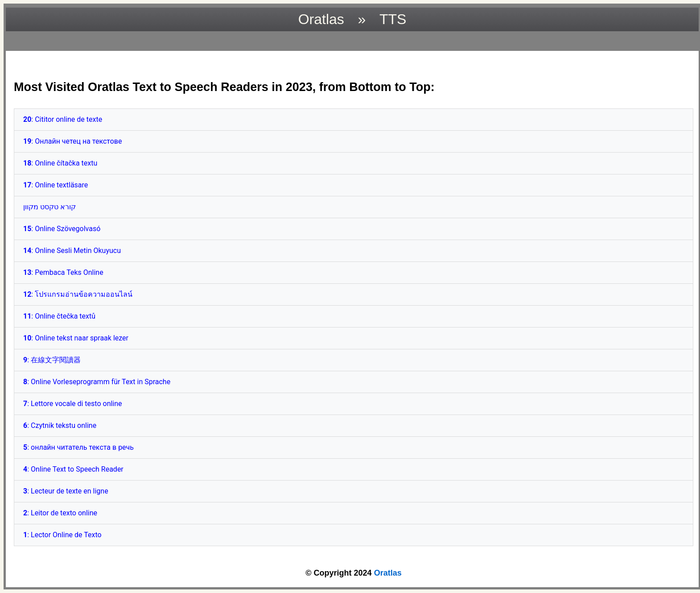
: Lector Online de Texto (62, 535)
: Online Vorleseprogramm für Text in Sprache (97, 382)
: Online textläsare (56, 185)
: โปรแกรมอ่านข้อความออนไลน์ (78, 294)
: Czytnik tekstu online (60, 425)
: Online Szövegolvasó (62, 229)
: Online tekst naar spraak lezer (76, 338)
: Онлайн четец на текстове (72, 141)
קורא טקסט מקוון (49, 207)
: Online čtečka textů (59, 316)
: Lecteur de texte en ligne (66, 491)
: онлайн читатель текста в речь (78, 447)
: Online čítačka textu (60, 163)
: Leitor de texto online (60, 513)
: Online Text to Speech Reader (73, 469)
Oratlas (388, 573)
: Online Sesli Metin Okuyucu (72, 251)
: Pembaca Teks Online (63, 272)
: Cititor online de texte (63, 119)
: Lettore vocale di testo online (73, 404)
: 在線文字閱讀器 (52, 360)
